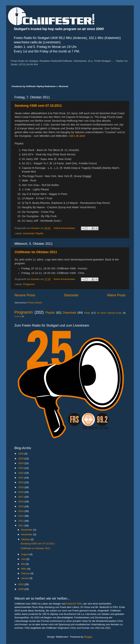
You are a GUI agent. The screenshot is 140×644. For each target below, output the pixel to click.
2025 (21, 459)
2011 (21, 526)
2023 (21, 468)
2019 (21, 487)
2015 (21, 506)
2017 (21, 497)
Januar (25, 578)
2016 (21, 501)
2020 (21, 482)
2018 (21, 492)
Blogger (88, 637)
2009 (21, 589)
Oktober (26, 539)
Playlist (39, 233)
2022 (21, 473)
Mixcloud (64, 86)
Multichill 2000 (74, 604)
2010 (21, 584)
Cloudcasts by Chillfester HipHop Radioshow (34, 86)
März (24, 569)
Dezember (27, 530)
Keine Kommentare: (65, 228)
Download (29, 233)
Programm (29, 284)
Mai (24, 564)
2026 (21, 454)
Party (87, 313)
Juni (24, 559)
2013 (21, 516)
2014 (21, 511)
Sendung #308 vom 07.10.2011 (38, 106)
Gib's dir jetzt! (77, 136)
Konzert (18, 316)
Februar (26, 573)
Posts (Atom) (35, 303)
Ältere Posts (116, 295)
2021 (21, 478)
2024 (21, 463)
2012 (21, 521)
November (27, 534)
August (25, 554)
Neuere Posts (25, 295)
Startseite (71, 295)
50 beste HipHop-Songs (109, 313)
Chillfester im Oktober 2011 (36, 252)
